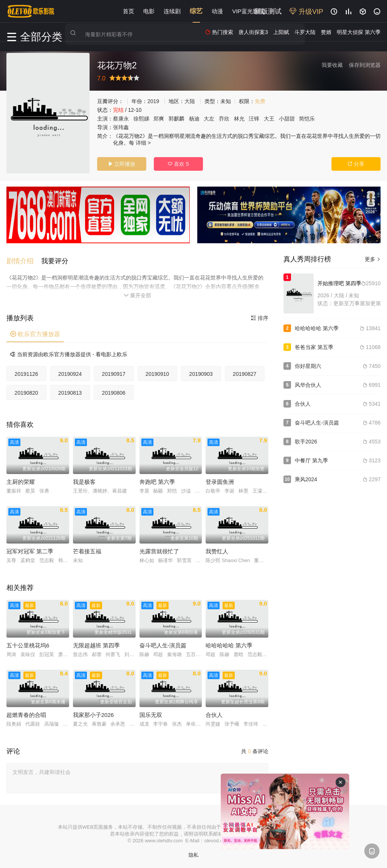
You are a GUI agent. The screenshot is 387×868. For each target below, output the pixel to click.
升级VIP (306, 12)
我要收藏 (332, 65)
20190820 (26, 391)
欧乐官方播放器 (35, 332)
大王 (269, 119)
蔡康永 (121, 119)
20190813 (70, 391)
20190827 (245, 372)
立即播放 (122, 164)
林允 (239, 119)
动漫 (217, 11)
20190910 (157, 372)
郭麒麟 (176, 119)
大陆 (190, 101)
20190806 (114, 391)
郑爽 (159, 119)
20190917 (114, 372)
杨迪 (194, 119)
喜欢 (178, 164)
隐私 (193, 853)
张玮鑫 (121, 127)
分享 (356, 164)
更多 (373, 259)
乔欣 (224, 119)
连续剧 (172, 11)
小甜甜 (287, 119)
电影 (149, 11)
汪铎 (254, 119)
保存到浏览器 (365, 65)
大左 (209, 119)
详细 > (143, 143)
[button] (24, 259)
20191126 (26, 372)
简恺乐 (307, 119)
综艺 (196, 11)
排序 (260, 316)
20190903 (201, 372)
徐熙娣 (141, 119)
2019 (153, 101)
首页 (128, 11)
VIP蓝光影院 (248, 11)
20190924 (70, 372)
